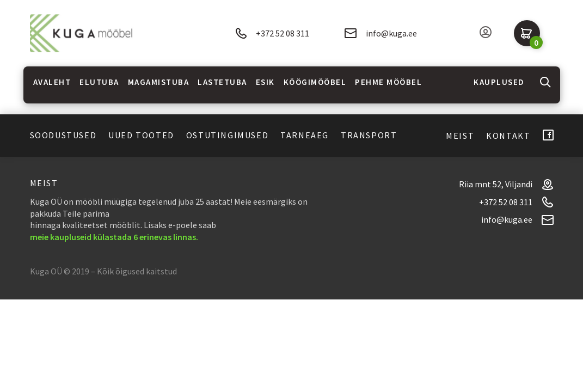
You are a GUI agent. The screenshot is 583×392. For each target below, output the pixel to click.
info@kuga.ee (381, 33)
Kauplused (499, 82)
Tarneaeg (305, 135)
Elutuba (99, 82)
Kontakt (508, 136)
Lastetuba (222, 82)
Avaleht (52, 82)
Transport (369, 135)
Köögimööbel (315, 82)
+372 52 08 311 (272, 33)
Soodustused (63, 135)
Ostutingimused (227, 135)
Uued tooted (141, 135)
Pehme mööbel (388, 82)
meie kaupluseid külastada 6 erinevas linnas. (114, 237)
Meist (460, 136)
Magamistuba (159, 82)
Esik (265, 82)
